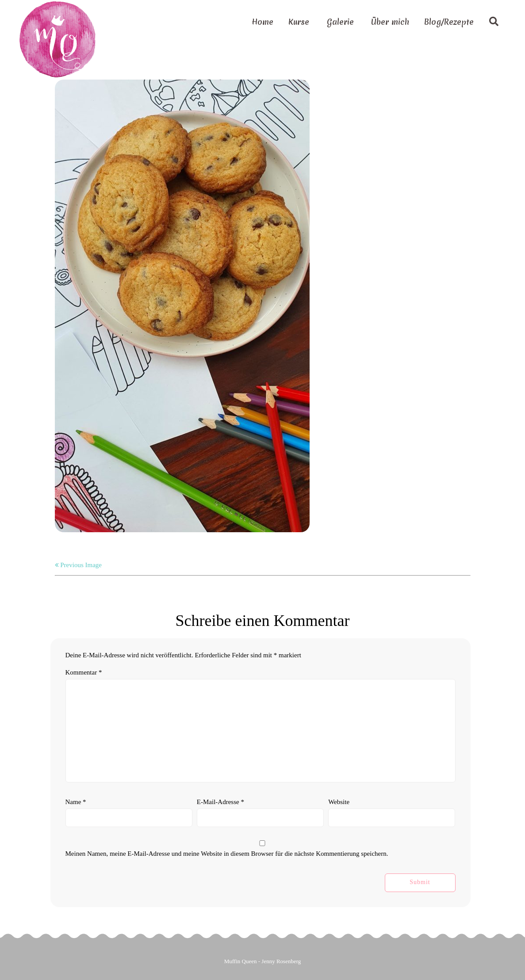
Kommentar (84, 672)
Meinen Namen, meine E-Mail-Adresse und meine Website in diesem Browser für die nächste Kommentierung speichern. (227, 854)
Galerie (340, 22)
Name (76, 802)
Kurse (299, 22)
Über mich (390, 22)
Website (339, 802)
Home (262, 22)
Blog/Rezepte (449, 22)
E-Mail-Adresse (220, 802)
